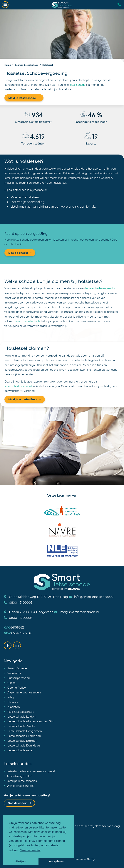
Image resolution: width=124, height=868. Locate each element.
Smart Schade (17, 668)
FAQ (10, 697)
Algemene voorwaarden (24, 692)
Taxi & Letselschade (20, 712)
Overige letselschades (22, 781)
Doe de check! (18, 253)
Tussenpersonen (18, 678)
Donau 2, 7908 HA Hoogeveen (29, 612)
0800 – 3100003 (18, 602)
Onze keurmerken (62, 495)
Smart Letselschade (27, 321)
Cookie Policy (16, 687)
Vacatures (14, 673)
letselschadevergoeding (101, 288)
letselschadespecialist (18, 386)
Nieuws (12, 702)
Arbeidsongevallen (20, 776)
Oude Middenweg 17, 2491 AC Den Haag (36, 597)
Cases (11, 683)
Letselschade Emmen (22, 741)
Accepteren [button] (56, 861)
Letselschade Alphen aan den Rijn (30, 721)
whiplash (106, 178)
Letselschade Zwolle (21, 726)
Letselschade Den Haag (23, 745)
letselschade (77, 85)
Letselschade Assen (20, 750)
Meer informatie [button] (30, 850)
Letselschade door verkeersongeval (31, 771)
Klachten (13, 707)
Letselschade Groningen (24, 736)
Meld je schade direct (23, 399)
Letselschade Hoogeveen (24, 731)
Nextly (91, 859)
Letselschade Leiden (21, 716)
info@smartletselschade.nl (91, 597)
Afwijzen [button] (21, 861)
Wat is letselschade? (21, 786)
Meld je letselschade (22, 98)
